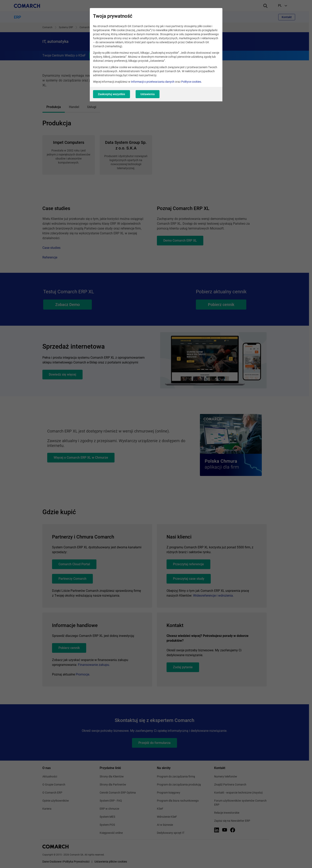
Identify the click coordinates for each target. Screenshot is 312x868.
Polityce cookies (191, 82)
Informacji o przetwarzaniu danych (153, 82)
